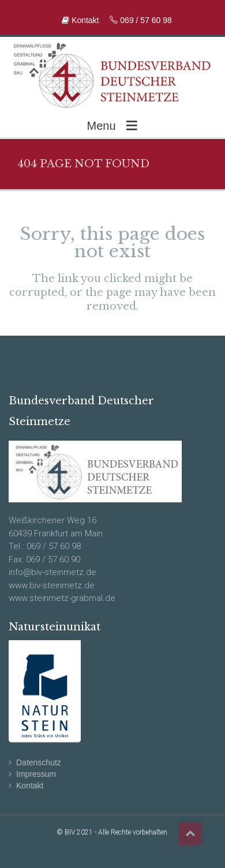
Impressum (36, 774)
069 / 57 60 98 (140, 20)
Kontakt (81, 20)
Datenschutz (39, 762)
